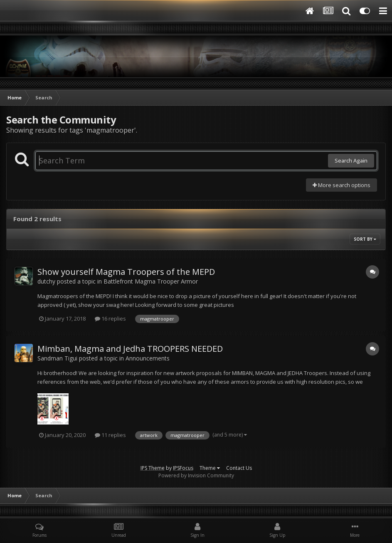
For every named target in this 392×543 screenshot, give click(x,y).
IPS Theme (153, 468)
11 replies (110, 435)
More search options (341, 185)
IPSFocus (183, 468)
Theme (210, 468)
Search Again (351, 160)
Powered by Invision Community (196, 475)
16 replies (110, 318)
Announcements (148, 358)
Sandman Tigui (57, 358)
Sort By (365, 239)
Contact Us (239, 468)
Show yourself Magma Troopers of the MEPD (126, 272)
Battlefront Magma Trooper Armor (151, 281)
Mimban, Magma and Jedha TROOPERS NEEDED (130, 349)
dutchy (46, 281)
